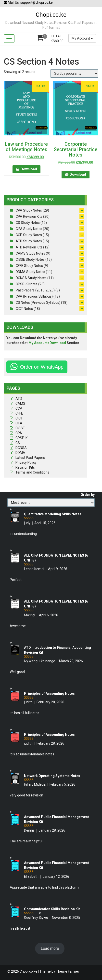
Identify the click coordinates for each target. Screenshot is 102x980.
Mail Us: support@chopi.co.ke (28, 2)
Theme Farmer (68, 971)
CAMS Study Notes (30, 253)
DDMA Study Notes (30, 272)
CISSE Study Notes (30, 259)
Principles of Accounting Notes (49, 693)
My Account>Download (47, 343)
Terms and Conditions (32, 472)
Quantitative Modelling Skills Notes (53, 514)
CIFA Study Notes (29, 229)
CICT (19, 418)
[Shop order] (74, 73)
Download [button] (29, 169)
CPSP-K (21, 438)
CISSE (20, 428)
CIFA (19, 423)
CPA (19, 433)
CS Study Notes (28, 223)
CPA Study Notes (29, 210)
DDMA (20, 453)
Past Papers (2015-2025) (35, 290)
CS (18, 443)
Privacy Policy (26, 462)
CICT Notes (24, 309)
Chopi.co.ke (51, 15)
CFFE (19, 413)
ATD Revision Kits (29, 247)
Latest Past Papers (30, 458)
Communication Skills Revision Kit (52, 909)
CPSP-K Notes (27, 284)
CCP (19, 408)
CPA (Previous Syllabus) (34, 296)
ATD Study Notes (29, 241)
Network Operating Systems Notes (52, 776)
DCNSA (21, 448)
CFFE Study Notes (29, 266)
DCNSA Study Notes (31, 278)
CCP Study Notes (29, 235)
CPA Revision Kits (29, 216)
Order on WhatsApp (42, 367)
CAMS (20, 404)
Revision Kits (25, 467)
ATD (19, 399)
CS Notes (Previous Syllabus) (38, 303)
